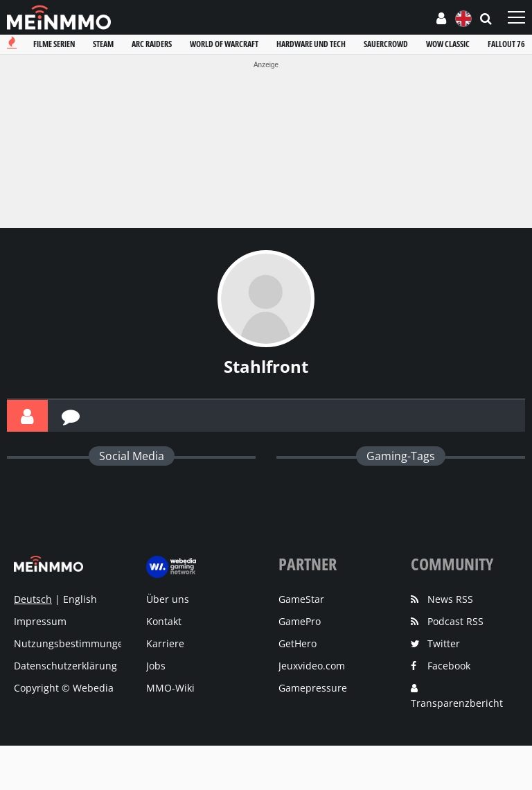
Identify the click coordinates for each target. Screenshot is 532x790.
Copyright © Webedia (64, 688)
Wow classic (448, 44)
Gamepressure (313, 688)
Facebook (449, 666)
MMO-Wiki (170, 688)
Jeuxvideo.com (312, 666)
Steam (103, 44)
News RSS (450, 599)
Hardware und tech (311, 44)
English (80, 599)
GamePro (300, 621)
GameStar (301, 599)
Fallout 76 (506, 44)
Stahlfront (266, 366)
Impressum (40, 621)
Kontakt (164, 621)
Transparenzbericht (457, 703)
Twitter (444, 643)
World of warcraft (224, 44)
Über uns (168, 599)
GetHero (298, 643)
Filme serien (54, 44)
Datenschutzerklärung (65, 666)
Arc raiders (152, 44)
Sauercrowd (386, 44)
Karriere (165, 643)
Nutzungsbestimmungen (72, 643)
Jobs (156, 666)
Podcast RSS (455, 621)
